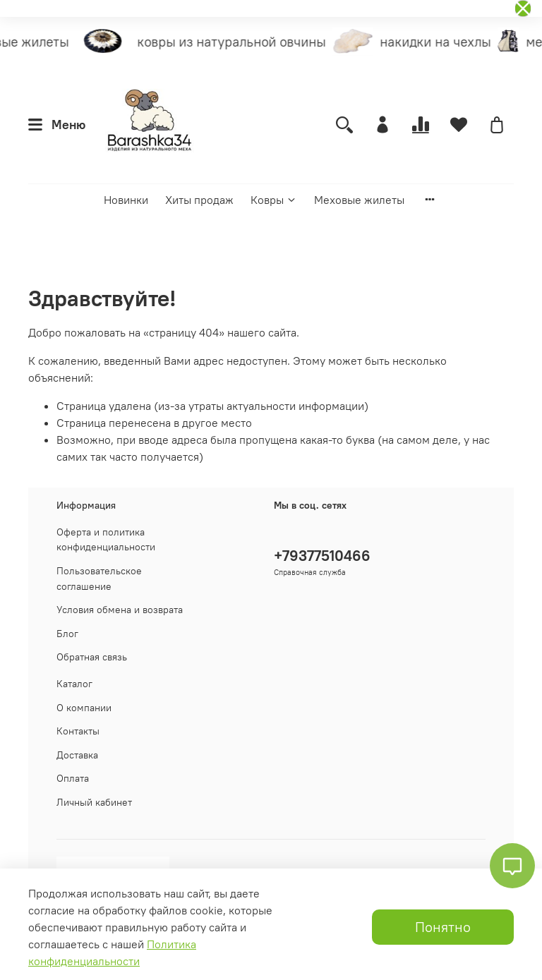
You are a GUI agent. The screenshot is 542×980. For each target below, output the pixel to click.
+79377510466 (322, 556)
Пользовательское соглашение (99, 579)
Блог (67, 634)
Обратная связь (92, 657)
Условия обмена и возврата (120, 610)
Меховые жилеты (359, 200)
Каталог (74, 684)
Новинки (126, 200)
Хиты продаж (199, 200)
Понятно (443, 927)
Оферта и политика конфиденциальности (106, 540)
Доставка (77, 755)
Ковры (274, 200)
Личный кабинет (94, 802)
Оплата (73, 778)
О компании (84, 708)
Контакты (78, 731)
